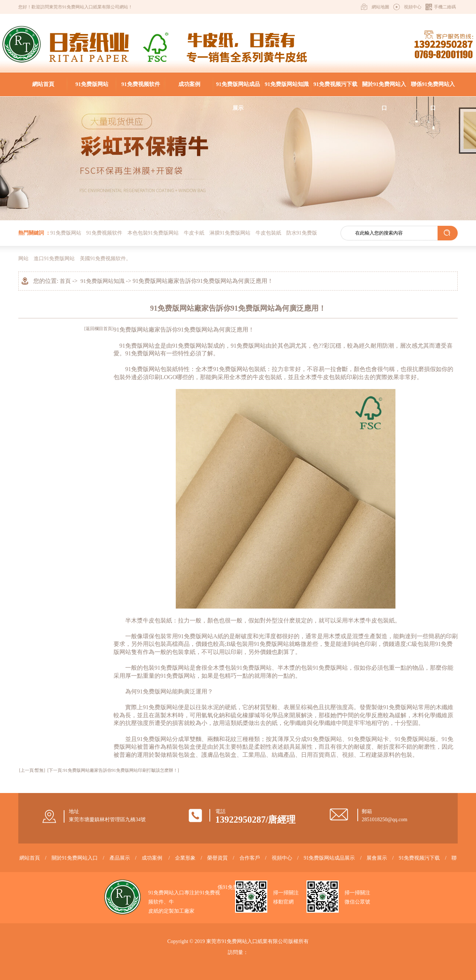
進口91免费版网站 (54, 259)
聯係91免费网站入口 (433, 89)
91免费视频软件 (141, 84)
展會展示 (377, 858)
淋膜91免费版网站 (230, 233)
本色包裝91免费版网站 (153, 233)
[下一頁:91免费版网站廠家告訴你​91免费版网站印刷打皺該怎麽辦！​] (113, 770)
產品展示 (120, 858)
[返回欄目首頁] (99, 329)
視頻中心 (413, 7)
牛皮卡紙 (194, 233)
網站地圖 (380, 7)
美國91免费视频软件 (103, 259)
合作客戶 (250, 858)
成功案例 (189, 84)
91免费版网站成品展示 (238, 89)
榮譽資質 (217, 858)
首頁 (65, 281)
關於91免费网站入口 (384, 89)
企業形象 (185, 858)
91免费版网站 (92, 84)
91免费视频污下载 (335, 84)
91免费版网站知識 (287, 84)
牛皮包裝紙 (268, 233)
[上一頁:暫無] (32, 770)
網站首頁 (43, 84)
